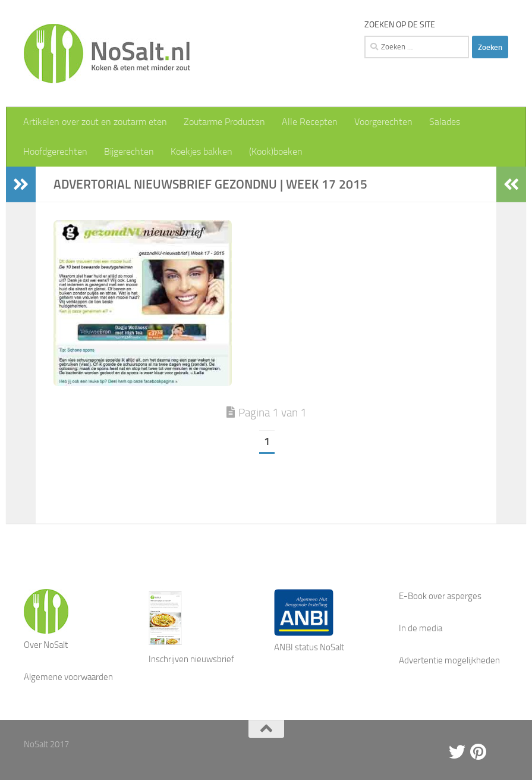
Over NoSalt (46, 645)
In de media (421, 628)
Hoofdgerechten (55, 151)
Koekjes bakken (202, 151)
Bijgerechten (129, 151)
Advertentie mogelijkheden (449, 660)
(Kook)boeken (276, 151)
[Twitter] (457, 752)
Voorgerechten (383, 122)
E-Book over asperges (440, 596)
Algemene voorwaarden (68, 677)
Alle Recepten (310, 122)
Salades (445, 122)
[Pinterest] (479, 752)
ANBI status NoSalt (309, 647)
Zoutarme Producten (224, 122)
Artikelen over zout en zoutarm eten (95, 122)
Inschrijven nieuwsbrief (191, 659)
